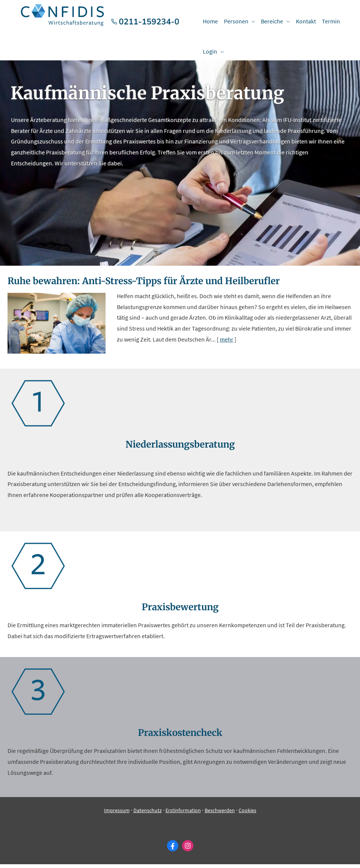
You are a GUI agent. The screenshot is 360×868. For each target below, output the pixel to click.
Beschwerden (220, 814)
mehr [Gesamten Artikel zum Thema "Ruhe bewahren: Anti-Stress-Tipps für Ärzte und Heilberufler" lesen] (227, 343)
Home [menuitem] (210, 21)
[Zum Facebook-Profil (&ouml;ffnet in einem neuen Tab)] (173, 850)
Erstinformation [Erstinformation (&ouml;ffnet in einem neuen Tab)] (183, 814)
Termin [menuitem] (328, 21)
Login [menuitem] (210, 51)
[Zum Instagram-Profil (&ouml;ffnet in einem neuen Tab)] (188, 850)
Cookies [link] (247, 814)
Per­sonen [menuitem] (235, 21)
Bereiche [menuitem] (270, 21)
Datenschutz (148, 814)
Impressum (117, 814)
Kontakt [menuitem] (304, 21)
